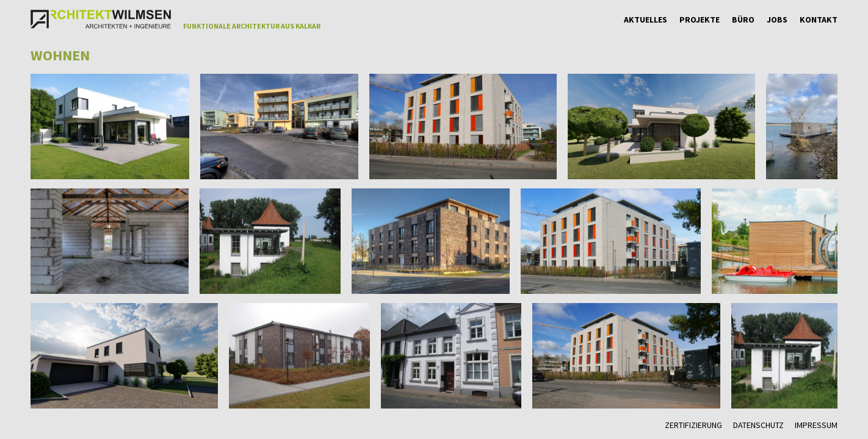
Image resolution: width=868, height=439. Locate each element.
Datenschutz (758, 425)
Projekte (700, 20)
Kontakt (819, 20)
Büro (743, 20)
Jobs (777, 20)
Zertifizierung (693, 425)
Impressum (816, 425)
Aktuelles (646, 20)
